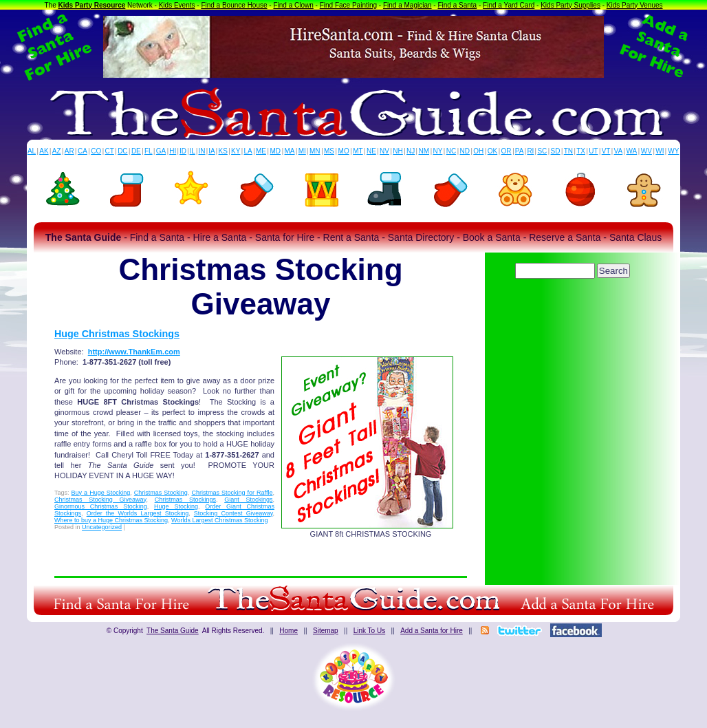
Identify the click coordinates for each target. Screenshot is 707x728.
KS (223, 151)
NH (398, 151)
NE (371, 151)
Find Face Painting (348, 5)
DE (136, 151)
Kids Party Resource (92, 5)
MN (315, 151)
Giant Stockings (248, 500)
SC (542, 151)
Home (289, 631)
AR (69, 151)
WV (646, 151)
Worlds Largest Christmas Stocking (219, 520)
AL (32, 151)
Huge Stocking (176, 506)
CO (96, 151)
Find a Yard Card (509, 5)
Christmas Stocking (161, 493)
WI (660, 151)
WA (632, 151)
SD (556, 151)
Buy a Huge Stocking (101, 493)
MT (358, 151)
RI (530, 151)
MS (329, 151)
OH (478, 151)
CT (110, 151)
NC (451, 151)
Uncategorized (102, 527)
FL (149, 151)
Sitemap (326, 631)
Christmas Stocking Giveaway (100, 500)
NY (437, 151)
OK (492, 151)
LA (248, 151)
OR (507, 151)
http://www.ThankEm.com (134, 352)
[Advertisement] (574, 320)
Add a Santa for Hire (432, 631)
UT (593, 151)
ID (183, 151)
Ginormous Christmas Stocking (101, 506)
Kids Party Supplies (570, 5)
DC (122, 151)
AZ (57, 151)
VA (619, 151)
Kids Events (177, 5)
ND (465, 151)
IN (202, 151)
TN (568, 151)
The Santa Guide (173, 631)
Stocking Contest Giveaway (233, 513)
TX (581, 151)
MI (302, 151)
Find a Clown (293, 5)
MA (290, 151)
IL (193, 151)
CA (83, 151)
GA (161, 151)
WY (673, 151)
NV (384, 151)
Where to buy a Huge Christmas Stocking (111, 520)
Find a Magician (407, 5)
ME (261, 151)
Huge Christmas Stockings (117, 334)
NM (424, 151)
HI (173, 151)
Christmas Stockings (185, 500)
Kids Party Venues (635, 5)
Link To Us (370, 631)
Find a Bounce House (234, 5)
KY (236, 151)
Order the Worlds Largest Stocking (138, 513)
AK (44, 151)
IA (211, 151)
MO (344, 151)
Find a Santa (457, 5)
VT (606, 151)
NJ (411, 151)
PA (520, 151)
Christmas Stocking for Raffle (232, 493)
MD (276, 151)
